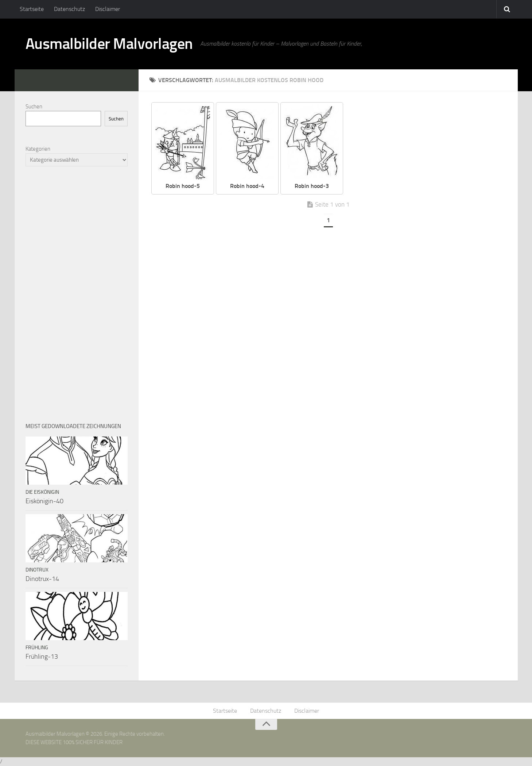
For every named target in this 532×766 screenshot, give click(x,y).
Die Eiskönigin (42, 492)
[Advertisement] (77, 294)
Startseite (32, 9)
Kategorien (38, 149)
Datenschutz (69, 9)
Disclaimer (108, 9)
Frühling (37, 648)
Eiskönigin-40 (44, 501)
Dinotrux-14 (42, 579)
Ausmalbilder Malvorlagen (109, 44)
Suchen (34, 107)
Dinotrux (37, 570)
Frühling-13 (42, 657)
